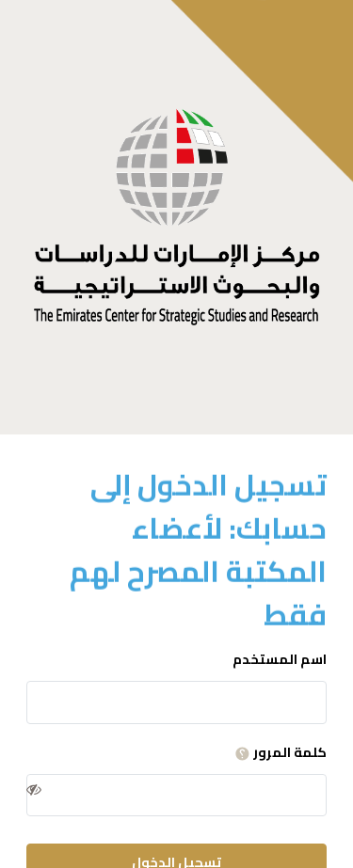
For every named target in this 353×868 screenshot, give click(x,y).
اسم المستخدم (280, 659)
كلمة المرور (278, 752)
